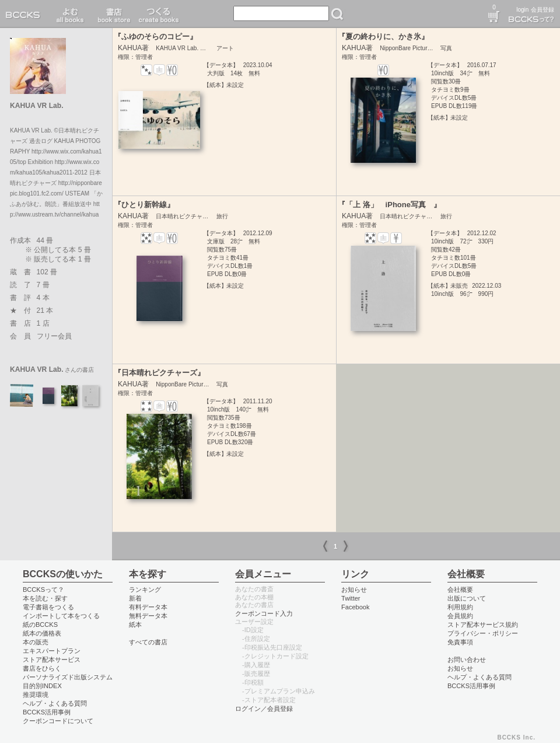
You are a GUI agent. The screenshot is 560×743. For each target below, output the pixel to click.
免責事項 (460, 642)
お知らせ (354, 589)
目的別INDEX (42, 686)
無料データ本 (148, 616)
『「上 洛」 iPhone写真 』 (389, 205)
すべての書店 (148, 642)
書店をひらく (42, 668)
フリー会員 (54, 336)
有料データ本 (148, 607)
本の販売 (36, 642)
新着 (135, 598)
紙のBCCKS (40, 625)
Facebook (356, 607)
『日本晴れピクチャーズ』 (159, 373)
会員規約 (460, 616)
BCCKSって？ (43, 589)
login (522, 10)
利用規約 (460, 607)
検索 (337, 14)
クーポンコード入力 (264, 613)
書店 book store (112, 14)
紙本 (135, 625)
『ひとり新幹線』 (144, 205)
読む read (70, 14)
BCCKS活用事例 (47, 712)
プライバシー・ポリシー (483, 633)
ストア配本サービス (52, 660)
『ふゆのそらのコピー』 (155, 36)
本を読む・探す (45, 598)
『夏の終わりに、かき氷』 (383, 36)
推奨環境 (36, 695)
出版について (467, 598)
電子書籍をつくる (48, 607)
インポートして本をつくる (61, 616)
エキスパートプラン (52, 651)
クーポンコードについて (58, 721)
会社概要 (460, 589)
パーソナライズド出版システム (68, 677)
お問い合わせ (467, 660)
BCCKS (25, 14)
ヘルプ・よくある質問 (55, 703)
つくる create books (158, 14)
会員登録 (542, 10)
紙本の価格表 (42, 633)
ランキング (145, 589)
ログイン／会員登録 (264, 709)
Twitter (351, 598)
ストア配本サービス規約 (483, 625)
